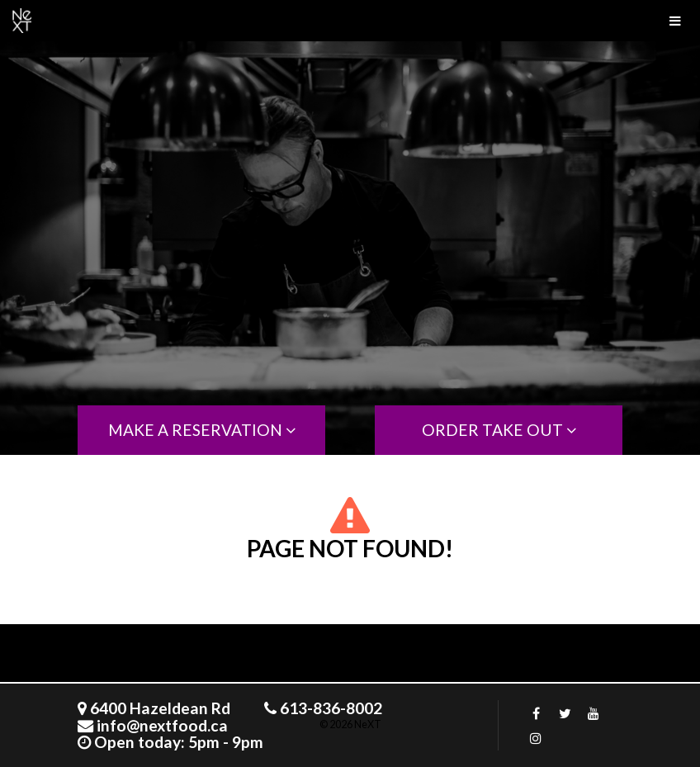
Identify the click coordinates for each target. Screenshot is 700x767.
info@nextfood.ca (162, 725)
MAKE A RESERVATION (202, 430)
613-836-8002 (331, 708)
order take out (499, 430)
